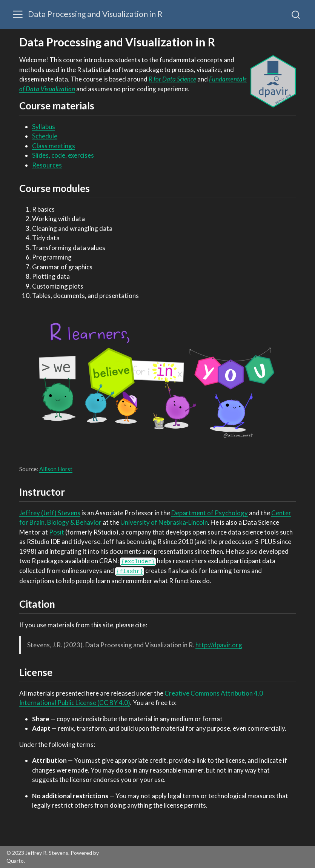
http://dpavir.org (219, 645)
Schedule (45, 136)
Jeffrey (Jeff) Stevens (50, 513)
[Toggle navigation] (18, 14)
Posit (57, 532)
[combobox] (296, 14)
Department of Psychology (210, 513)
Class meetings (54, 146)
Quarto (15, 861)
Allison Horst (56, 469)
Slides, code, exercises (63, 155)
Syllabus (44, 127)
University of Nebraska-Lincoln (164, 522)
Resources (47, 165)
